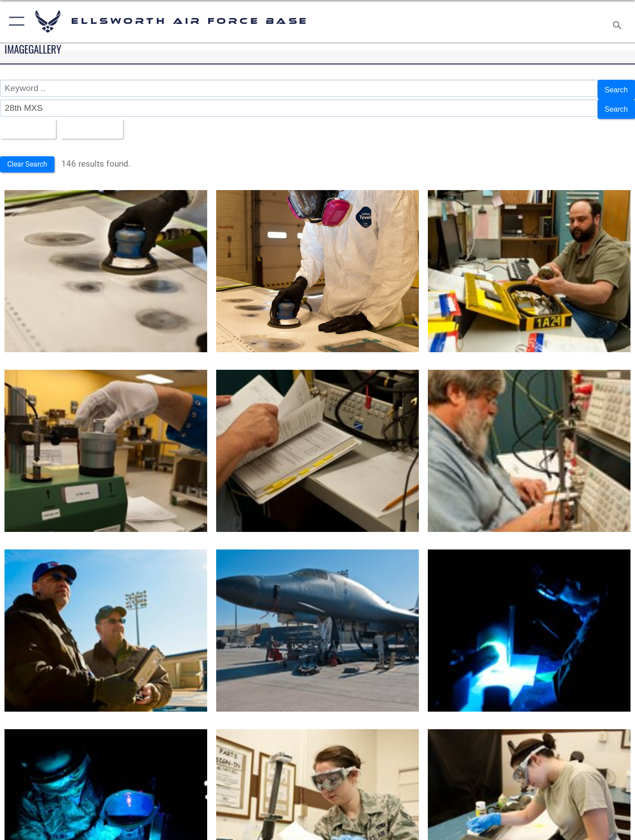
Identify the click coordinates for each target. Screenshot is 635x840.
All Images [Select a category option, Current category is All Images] (29, 123)
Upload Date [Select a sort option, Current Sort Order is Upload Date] (101, 123)
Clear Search (31, 158)
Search (614, 89)
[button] (15, 21)
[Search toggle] (619, 21)
